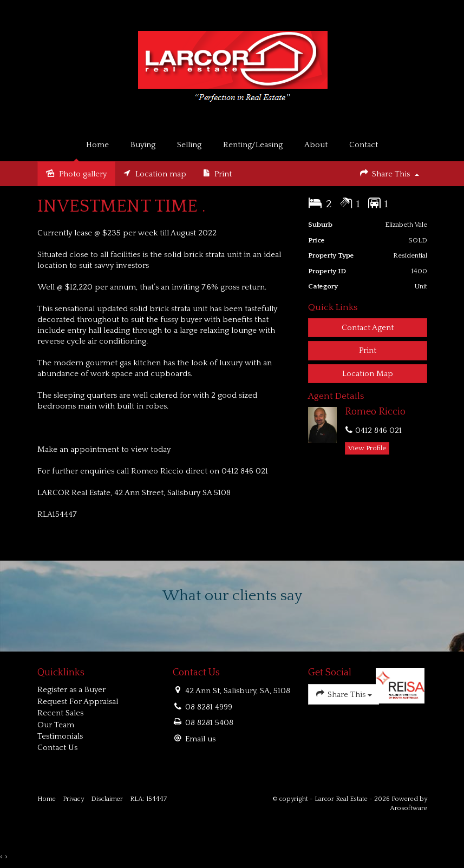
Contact (364, 145)
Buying (143, 145)
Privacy (73, 799)
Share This (389, 173)
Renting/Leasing (253, 145)
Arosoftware (409, 808)
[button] (368, 350)
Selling (189, 145)
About (316, 145)
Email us (200, 739)
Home (97, 145)
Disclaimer (107, 799)
